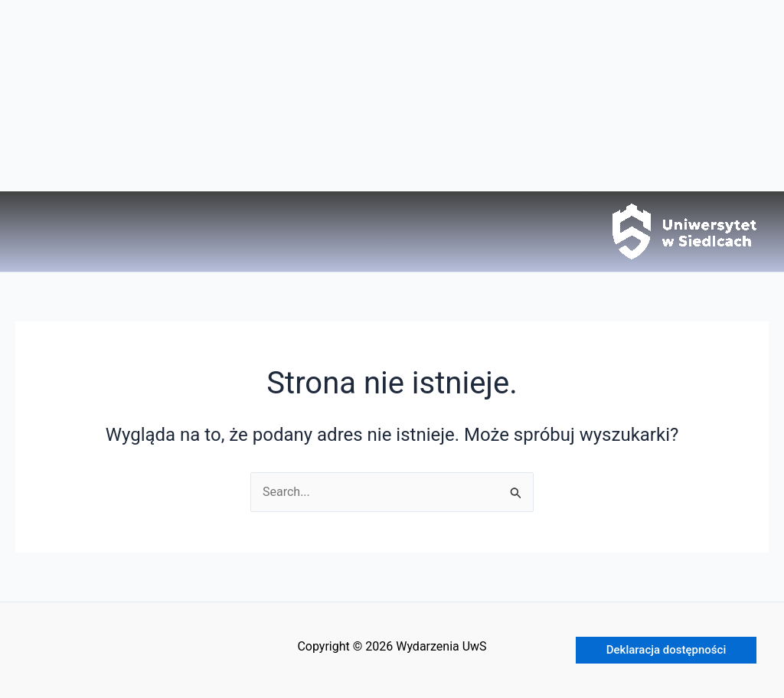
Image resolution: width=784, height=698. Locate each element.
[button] (666, 650)
